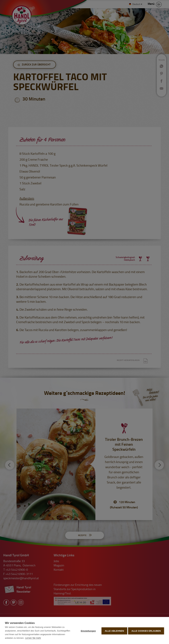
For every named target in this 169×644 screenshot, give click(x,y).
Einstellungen (88, 631)
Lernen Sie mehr (47, 638)
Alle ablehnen (114, 631)
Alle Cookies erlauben (146, 631)
